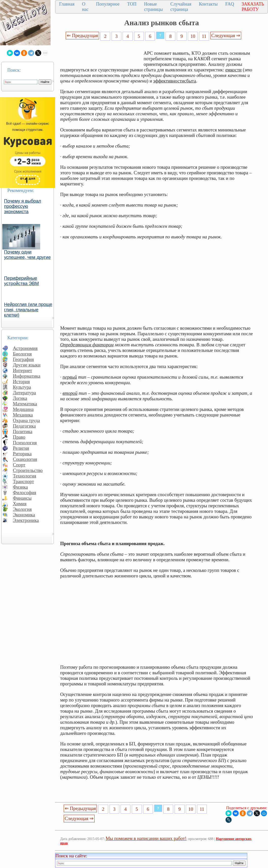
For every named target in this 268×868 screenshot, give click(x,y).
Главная (67, 4)
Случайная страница (181, 7)
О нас (85, 7)
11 (204, 36)
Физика (20, 487)
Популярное (108, 4)
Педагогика (24, 426)
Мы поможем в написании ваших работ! (146, 838)
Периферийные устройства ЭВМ (21, 281)
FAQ (230, 4)
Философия (25, 493)
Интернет (23, 370)
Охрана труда (26, 420)
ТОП (132, 4)
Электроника (26, 520)
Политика (23, 431)
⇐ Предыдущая (82, 35)
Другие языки (27, 365)
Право (19, 437)
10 (193, 36)
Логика (20, 398)
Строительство (28, 470)
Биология (22, 354)
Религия (21, 448)
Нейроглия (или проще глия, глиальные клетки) (28, 310)
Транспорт (23, 481)
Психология (25, 443)
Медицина (23, 409)
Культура (22, 387)
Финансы (22, 498)
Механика (23, 415)
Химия (20, 504)
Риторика (22, 454)
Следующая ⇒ (226, 35)
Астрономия (25, 348)
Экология (22, 509)
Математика (25, 404)
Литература (24, 393)
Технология (25, 476)
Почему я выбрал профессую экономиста (23, 206)
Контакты (208, 4)
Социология (25, 459)
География (23, 359)
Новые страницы (153, 7)
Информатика (27, 376)
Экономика (24, 515)
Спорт (19, 465)
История (21, 382)
